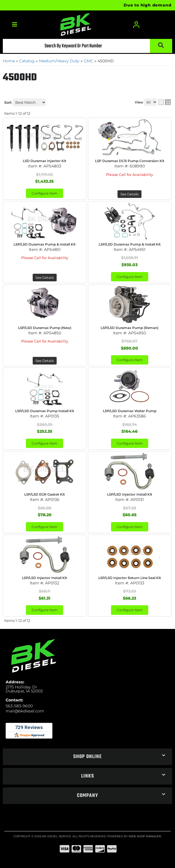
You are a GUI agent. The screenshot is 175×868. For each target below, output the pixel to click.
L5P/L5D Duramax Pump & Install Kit (45, 244)
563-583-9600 (19, 706)
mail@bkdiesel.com (25, 711)
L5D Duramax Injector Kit (45, 161)
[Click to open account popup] (136, 25)
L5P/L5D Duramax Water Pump (130, 411)
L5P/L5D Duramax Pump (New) (45, 328)
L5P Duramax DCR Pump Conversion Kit (130, 161)
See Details (129, 194)
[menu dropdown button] (15, 25)
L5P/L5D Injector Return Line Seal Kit (130, 578)
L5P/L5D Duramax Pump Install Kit (45, 411)
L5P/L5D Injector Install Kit (130, 494)
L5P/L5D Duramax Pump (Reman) (129, 328)
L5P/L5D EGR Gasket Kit (45, 494)
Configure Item (45, 193)
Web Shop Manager (145, 836)
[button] (87, 46)
